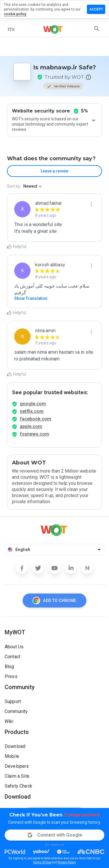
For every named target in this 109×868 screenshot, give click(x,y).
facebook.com (35, 419)
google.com (33, 404)
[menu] (11, 29)
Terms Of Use (42, 862)
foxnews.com (34, 434)
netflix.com (32, 411)
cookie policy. (15, 14)
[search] (97, 29)
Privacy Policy (67, 862)
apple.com (31, 426)
